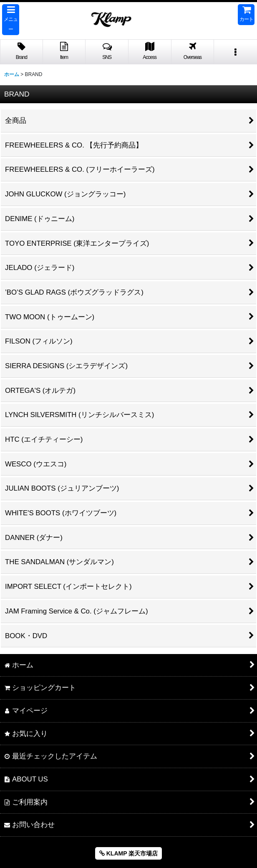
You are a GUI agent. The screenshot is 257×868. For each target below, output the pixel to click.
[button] (11, 20)
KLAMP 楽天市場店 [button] (128, 853)
